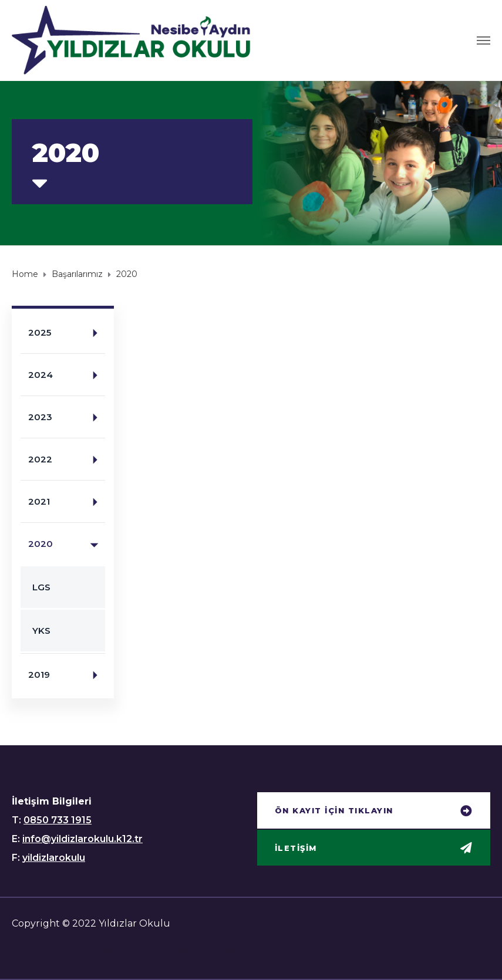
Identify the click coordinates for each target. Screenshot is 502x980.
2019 (67, 675)
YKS (41, 631)
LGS (41, 587)
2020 (67, 544)
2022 (67, 460)
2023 (67, 418)
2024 (67, 375)
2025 (67, 333)
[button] (374, 812)
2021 (67, 502)
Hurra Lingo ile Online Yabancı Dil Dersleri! (124, 952)
